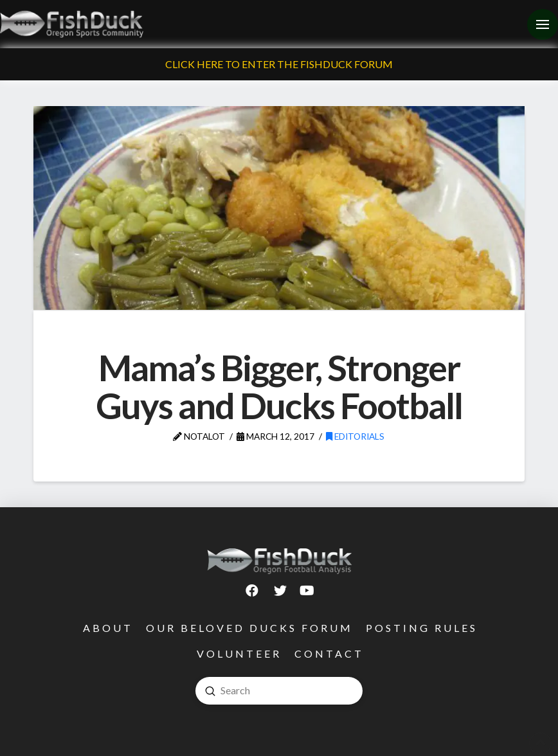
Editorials (355, 436)
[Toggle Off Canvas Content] (543, 24)
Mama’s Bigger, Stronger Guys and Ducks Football (279, 386)
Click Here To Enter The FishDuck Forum (279, 64)
